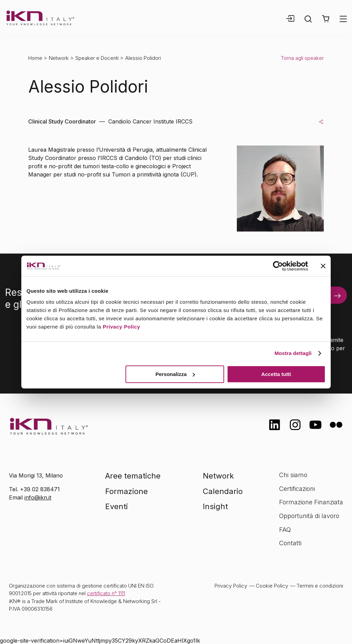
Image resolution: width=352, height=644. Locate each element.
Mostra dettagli (293, 353)
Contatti (290, 543)
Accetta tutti (276, 374)
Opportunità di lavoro (309, 516)
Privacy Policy (122, 327)
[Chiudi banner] (323, 266)
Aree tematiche (133, 476)
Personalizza (175, 374)
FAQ (285, 530)
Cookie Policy (272, 586)
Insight (215, 506)
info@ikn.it (38, 497)
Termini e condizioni (320, 586)
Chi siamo (293, 475)
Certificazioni (297, 489)
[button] (326, 19)
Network (59, 58)
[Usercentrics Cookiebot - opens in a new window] (278, 266)
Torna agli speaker (302, 58)
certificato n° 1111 (106, 593)
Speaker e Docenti (97, 58)
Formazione (126, 491)
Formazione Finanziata (311, 502)
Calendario (223, 491)
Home (35, 58)
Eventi (117, 506)
